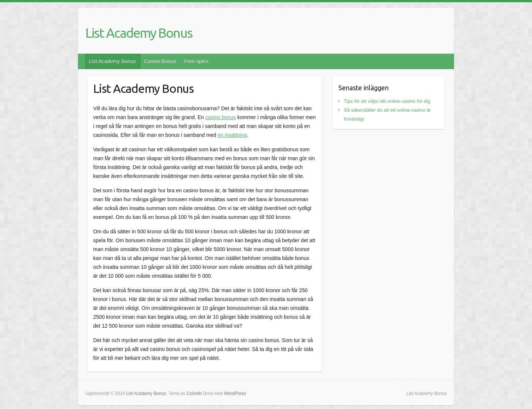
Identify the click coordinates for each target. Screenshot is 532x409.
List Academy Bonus (139, 33)
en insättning (232, 135)
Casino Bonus (160, 61)
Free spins (196, 61)
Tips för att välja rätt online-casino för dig (387, 101)
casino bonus (221, 117)
